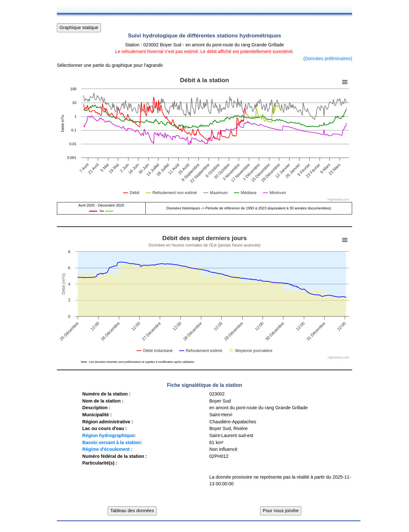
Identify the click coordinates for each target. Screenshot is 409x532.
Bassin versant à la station (111, 442)
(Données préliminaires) (328, 59)
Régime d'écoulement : (107, 449)
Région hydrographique (108, 435)
